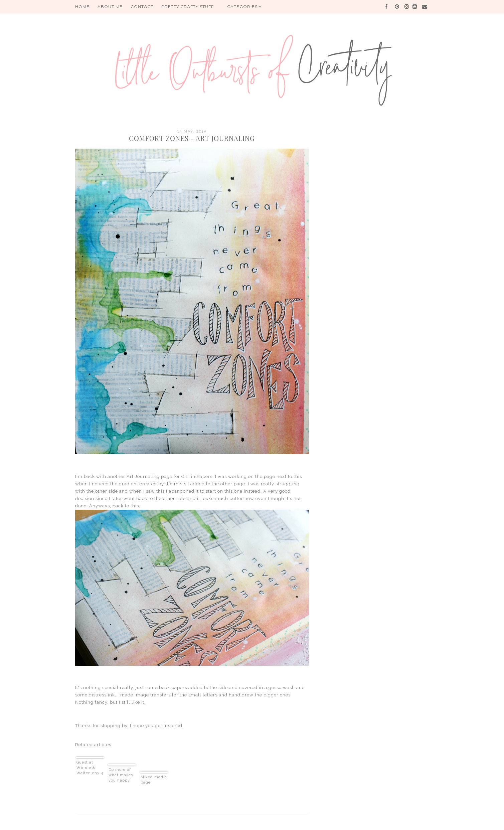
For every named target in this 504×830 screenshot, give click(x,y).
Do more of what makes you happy (121, 775)
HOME (82, 7)
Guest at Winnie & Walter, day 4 (90, 768)
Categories (244, 7)
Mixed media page (154, 780)
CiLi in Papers (197, 476)
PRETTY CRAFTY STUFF (188, 7)
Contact (142, 7)
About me (110, 7)
